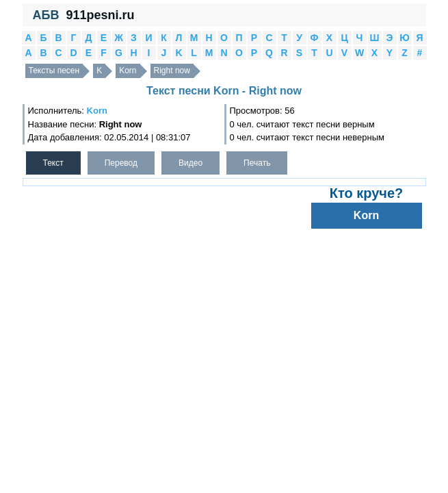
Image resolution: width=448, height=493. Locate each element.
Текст (53, 163)
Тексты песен (54, 71)
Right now (172, 71)
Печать (257, 163)
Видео (190, 163)
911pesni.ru (100, 15)
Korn (128, 71)
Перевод (121, 163)
